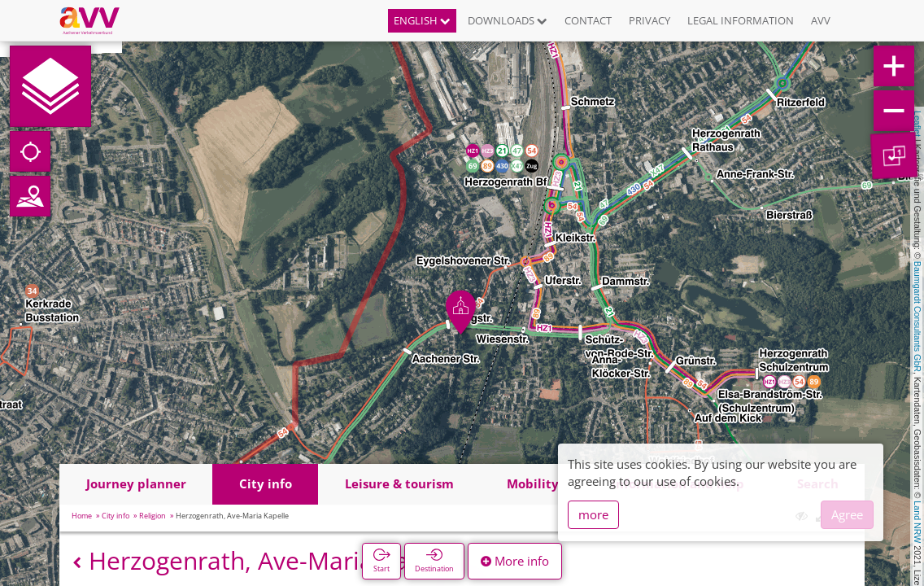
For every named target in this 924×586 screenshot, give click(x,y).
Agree (847, 514)
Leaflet (917, 124)
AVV (821, 20)
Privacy (649, 20)
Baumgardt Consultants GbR (917, 317)
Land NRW (917, 522)
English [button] (422, 20)
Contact (588, 20)
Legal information (741, 20)
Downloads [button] (508, 20)
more (593, 514)
